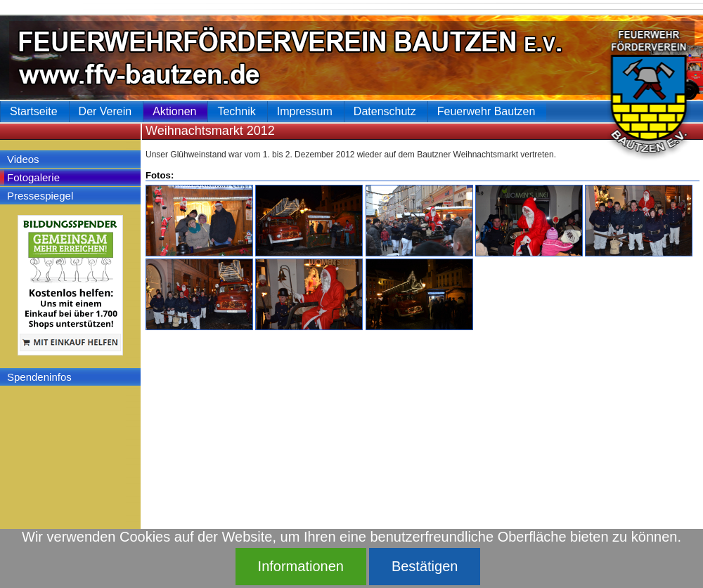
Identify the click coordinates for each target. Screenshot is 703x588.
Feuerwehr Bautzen (486, 111)
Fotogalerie (33, 177)
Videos (23, 159)
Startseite (34, 111)
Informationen (301, 566)
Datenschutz (385, 111)
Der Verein (105, 111)
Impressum (305, 111)
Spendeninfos (39, 377)
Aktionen (174, 111)
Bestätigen (425, 566)
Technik (236, 111)
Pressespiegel (40, 196)
